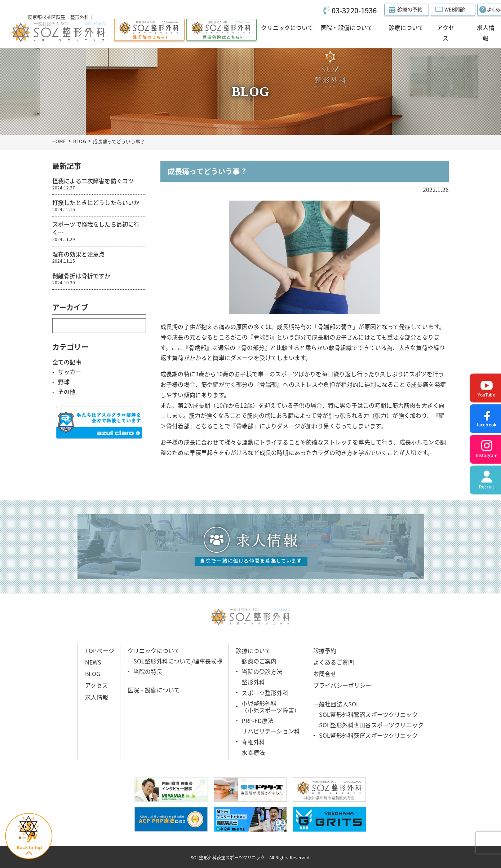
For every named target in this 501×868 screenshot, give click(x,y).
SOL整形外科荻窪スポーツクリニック (368, 735)
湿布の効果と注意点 (99, 257)
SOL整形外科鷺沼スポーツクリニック (368, 714)
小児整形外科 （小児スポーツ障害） (271, 707)
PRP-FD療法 (257, 720)
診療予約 (325, 650)
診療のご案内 (259, 661)
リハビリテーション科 (271, 731)
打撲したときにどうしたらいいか (99, 205)
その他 (67, 391)
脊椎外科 (253, 741)
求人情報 (97, 697)
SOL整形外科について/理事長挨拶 (178, 661)
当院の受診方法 (262, 671)
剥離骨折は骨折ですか (99, 279)
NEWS (93, 662)
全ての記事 (67, 362)
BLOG (80, 141)
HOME (59, 141)
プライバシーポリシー (342, 685)
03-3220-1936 (354, 10)
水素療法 (253, 752)
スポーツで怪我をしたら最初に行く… (99, 231)
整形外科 (253, 682)
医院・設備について (154, 690)
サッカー (70, 372)
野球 (64, 382)
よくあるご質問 (334, 662)
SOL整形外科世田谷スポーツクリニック (371, 725)
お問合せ (325, 674)
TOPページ (100, 650)
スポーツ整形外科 (265, 693)
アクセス (97, 685)
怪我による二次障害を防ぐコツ (99, 184)
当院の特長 (148, 671)
